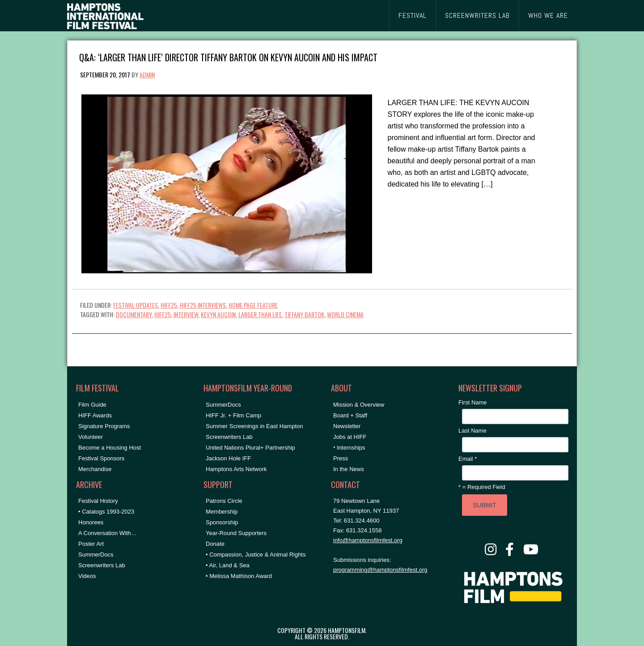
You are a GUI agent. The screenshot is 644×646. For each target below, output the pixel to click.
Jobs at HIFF (350, 437)
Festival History (98, 501)
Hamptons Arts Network (236, 469)
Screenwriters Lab (102, 565)
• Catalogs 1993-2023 (106, 512)
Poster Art (91, 544)
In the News (349, 469)
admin (147, 74)
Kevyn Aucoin (218, 314)
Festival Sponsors (101, 458)
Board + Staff (350, 415)
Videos (87, 576)
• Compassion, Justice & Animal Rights (256, 555)
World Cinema (345, 314)
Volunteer (91, 437)
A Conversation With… (108, 533)
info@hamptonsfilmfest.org (368, 540)
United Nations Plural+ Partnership (250, 448)
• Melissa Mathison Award (239, 576)
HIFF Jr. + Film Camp (233, 415)
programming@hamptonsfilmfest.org (380, 570)
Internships (351, 448)
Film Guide (92, 405)
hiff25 (163, 314)
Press (341, 458)
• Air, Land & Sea (228, 565)
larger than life (260, 314)
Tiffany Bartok (304, 314)
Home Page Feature (253, 305)
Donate (215, 544)
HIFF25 (169, 305)
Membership (222, 512)
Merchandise (95, 469)
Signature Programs (104, 426)
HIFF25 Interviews (203, 305)
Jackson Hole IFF (228, 458)
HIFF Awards (95, 415)
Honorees (91, 522)
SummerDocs (96, 555)
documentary (134, 314)
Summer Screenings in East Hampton (254, 426)
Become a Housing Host (110, 448)
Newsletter (347, 426)
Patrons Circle (224, 501)
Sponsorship (222, 522)
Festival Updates (136, 305)
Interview (186, 314)
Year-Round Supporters (236, 533)
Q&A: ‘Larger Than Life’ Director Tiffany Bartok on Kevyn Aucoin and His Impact (228, 57)
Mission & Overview (359, 405)
